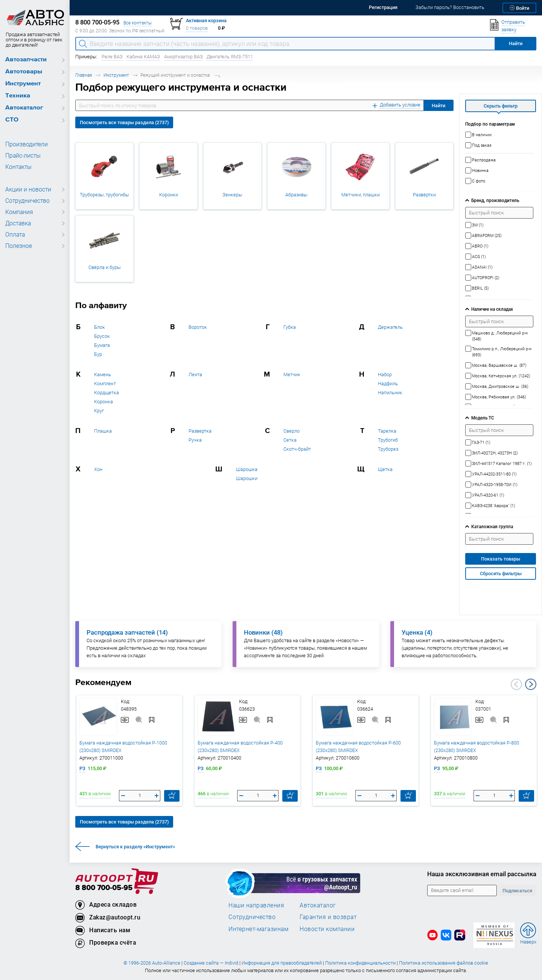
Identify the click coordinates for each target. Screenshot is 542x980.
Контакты (18, 167)
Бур (98, 354)
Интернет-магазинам (258, 929)
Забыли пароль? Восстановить (450, 7)
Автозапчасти (26, 60)
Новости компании (327, 929)
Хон (98, 469)
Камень (103, 375)
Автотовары (24, 72)
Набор (385, 375)
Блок (100, 327)
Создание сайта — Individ (211, 963)
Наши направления (256, 905)
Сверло (292, 431)
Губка (290, 327)
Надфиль (388, 384)
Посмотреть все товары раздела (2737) (124, 122)
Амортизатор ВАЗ (183, 57)
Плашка (103, 431)
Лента (195, 375)
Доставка (18, 223)
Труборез (388, 449)
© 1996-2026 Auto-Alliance (152, 963)
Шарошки (247, 478)
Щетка (385, 469)
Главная (84, 75)
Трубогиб (388, 440)
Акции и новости (26, 190)
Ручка (195, 440)
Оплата (14, 235)
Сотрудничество (26, 201)
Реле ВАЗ (112, 57)
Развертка (200, 431)
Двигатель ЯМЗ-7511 (230, 57)
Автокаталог (24, 108)
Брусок (102, 336)
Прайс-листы (22, 156)
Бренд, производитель (495, 200)
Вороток (198, 327)
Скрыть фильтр (501, 106)
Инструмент (23, 84)
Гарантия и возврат (328, 917)
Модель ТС (483, 418)
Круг (99, 411)
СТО (12, 120)
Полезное (18, 246)
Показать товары (501, 559)
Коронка (104, 402)
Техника (18, 96)
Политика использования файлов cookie (444, 963)
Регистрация (383, 7)
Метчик (292, 375)
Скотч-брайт (297, 449)
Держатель (390, 327)
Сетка (290, 440)
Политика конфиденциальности (360, 963)
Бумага (102, 345)
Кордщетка (107, 393)
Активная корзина (206, 21)
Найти (438, 106)
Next (531, 684)
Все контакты (138, 23)
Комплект (105, 384)
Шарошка (247, 469)
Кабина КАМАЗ (143, 57)
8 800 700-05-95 (104, 888)
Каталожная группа (492, 526)
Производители (24, 144)
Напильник (390, 393)
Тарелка (387, 431)
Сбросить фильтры (501, 574)
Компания (18, 212)
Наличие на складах (492, 309)
